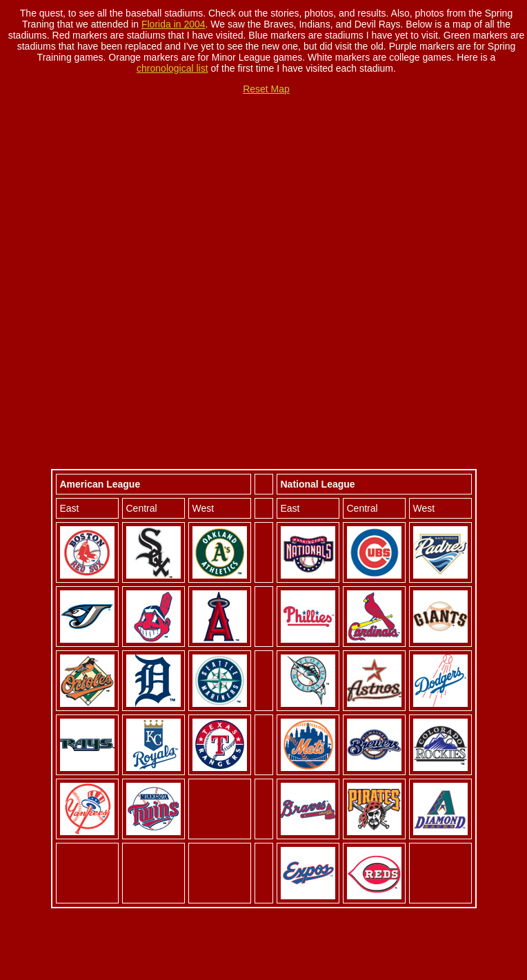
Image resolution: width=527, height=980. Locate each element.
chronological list (172, 68)
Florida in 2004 (173, 24)
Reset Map (266, 89)
